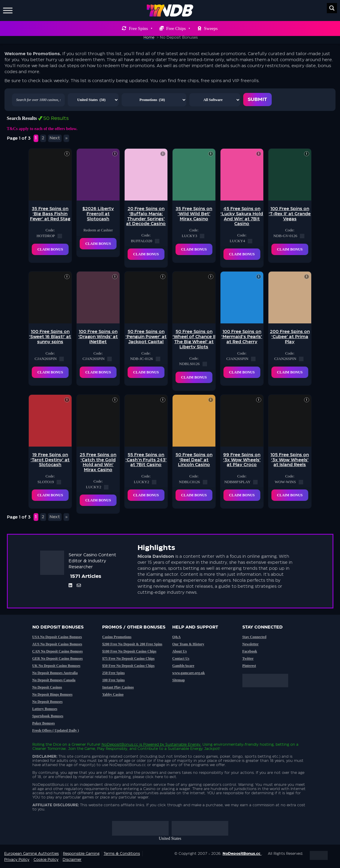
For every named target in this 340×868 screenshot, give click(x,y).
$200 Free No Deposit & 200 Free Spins (132, 644)
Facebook (250, 651)
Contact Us (181, 658)
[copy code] (60, 236)
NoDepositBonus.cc (120, 745)
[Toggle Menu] (8, 10)
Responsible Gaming (81, 854)
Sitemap (179, 680)
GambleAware (183, 666)
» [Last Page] (67, 138)
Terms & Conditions (122, 854)
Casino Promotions (117, 637)
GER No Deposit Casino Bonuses (58, 658)
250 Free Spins (113, 673)
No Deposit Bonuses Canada (54, 680)
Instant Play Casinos (118, 687)
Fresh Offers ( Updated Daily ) (56, 730)
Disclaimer (72, 860)
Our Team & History (188, 644)
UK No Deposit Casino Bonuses (56, 666)
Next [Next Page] (55, 138)
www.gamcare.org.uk (189, 673)
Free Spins (140, 28)
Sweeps (211, 28)
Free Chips (178, 28)
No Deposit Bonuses (47, 702)
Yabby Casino (113, 694)
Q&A (176, 637)
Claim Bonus (50, 249)
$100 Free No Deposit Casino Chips (129, 651)
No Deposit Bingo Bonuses (52, 694)
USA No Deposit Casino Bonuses (57, 637)
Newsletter (251, 644)
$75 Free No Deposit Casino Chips (128, 658)
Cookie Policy (46, 860)
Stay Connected (254, 637)
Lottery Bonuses (45, 709)
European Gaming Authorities (31, 854)
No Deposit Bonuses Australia (55, 673)
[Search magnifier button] (332, 8)
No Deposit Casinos (47, 687)
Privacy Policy (17, 860)
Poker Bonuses (44, 723)
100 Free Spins (113, 680)
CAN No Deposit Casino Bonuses (58, 651)
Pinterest (249, 666)
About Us (179, 651)
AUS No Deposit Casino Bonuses (57, 644)
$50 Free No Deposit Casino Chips (128, 666)
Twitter (248, 658)
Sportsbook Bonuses (48, 716)
